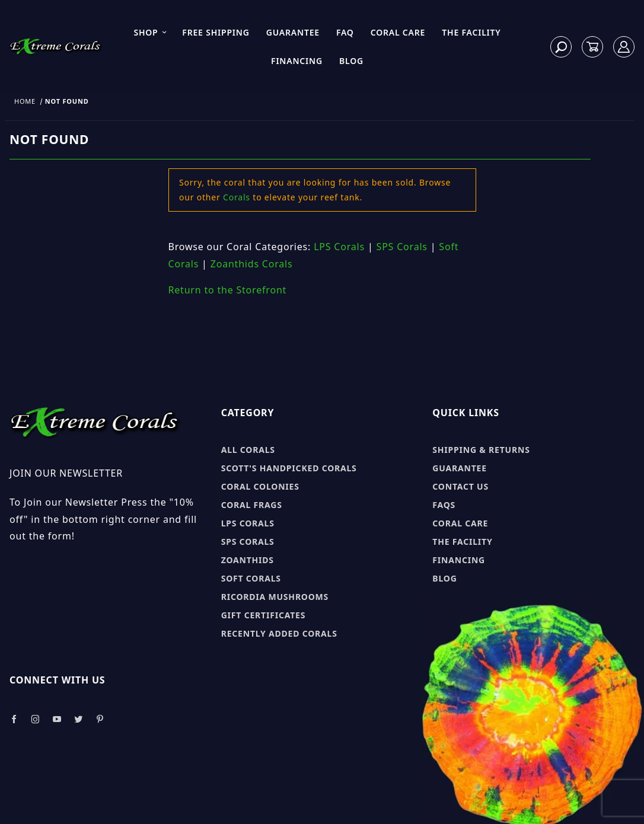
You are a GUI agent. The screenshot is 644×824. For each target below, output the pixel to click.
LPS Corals (339, 247)
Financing (297, 61)
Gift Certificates (264, 615)
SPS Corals (402, 247)
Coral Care (398, 32)
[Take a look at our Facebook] (14, 719)
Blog (351, 61)
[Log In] (624, 47)
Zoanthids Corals (252, 264)
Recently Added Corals (279, 633)
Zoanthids (248, 560)
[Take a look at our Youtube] (58, 719)
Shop (150, 32)
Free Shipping (216, 32)
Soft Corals (251, 578)
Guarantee (293, 32)
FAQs (444, 505)
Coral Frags (252, 505)
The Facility (471, 32)
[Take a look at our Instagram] (36, 719)
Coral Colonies (260, 486)
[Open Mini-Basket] (592, 47)
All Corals (248, 450)
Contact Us (460, 486)
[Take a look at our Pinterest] (100, 719)
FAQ (345, 32)
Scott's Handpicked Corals (289, 468)
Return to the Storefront (228, 290)
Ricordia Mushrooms (275, 597)
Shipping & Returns (481, 450)
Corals (237, 197)
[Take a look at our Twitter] (79, 719)
